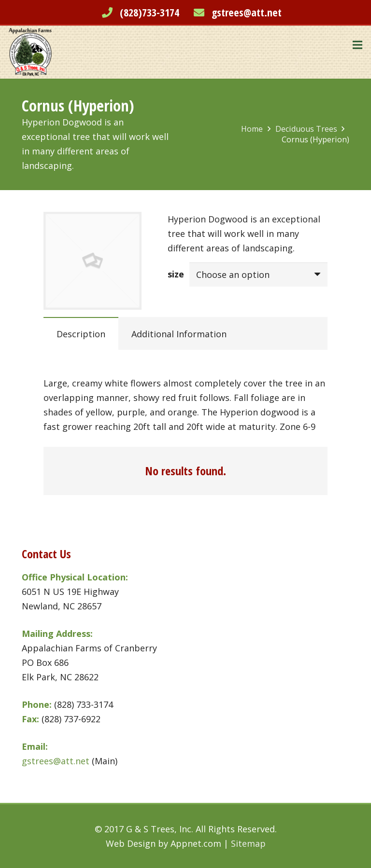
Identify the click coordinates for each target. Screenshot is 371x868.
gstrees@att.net (247, 12)
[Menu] (358, 45)
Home (252, 129)
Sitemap (248, 843)
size (176, 274)
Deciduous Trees (306, 129)
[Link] (30, 52)
